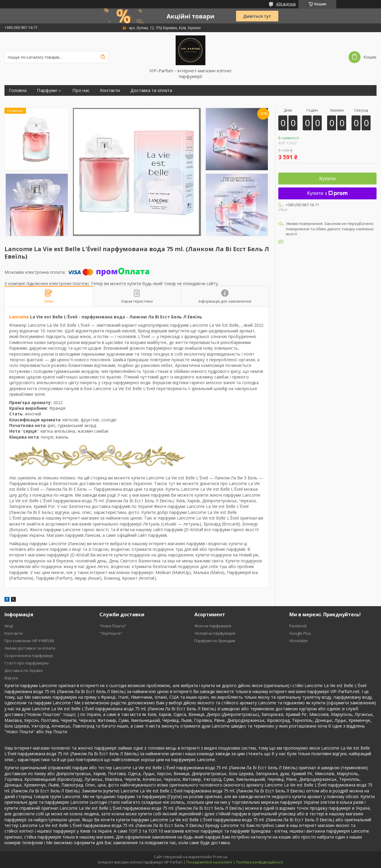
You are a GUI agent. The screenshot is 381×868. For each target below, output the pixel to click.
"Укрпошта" (111, 633)
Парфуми (47, 90)
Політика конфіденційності (260, 862)
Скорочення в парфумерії (29, 656)
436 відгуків (286, 4)
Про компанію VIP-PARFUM (29, 641)
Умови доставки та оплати (30, 648)
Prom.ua (220, 857)
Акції (9, 626)
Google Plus (300, 633)
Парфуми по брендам (215, 641)
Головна (18, 90)
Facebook (298, 626)
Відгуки (11, 678)
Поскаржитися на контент (209, 862)
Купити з (328, 193)
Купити (327, 179)
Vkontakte (299, 641)
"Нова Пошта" (113, 626)
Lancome (19, 317)
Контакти (110, 90)
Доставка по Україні (24, 670)
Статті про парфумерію (27, 663)
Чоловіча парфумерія (215, 633)
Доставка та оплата (151, 90)
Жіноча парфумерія (213, 626)
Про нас (81, 90)
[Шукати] (103, 57)
